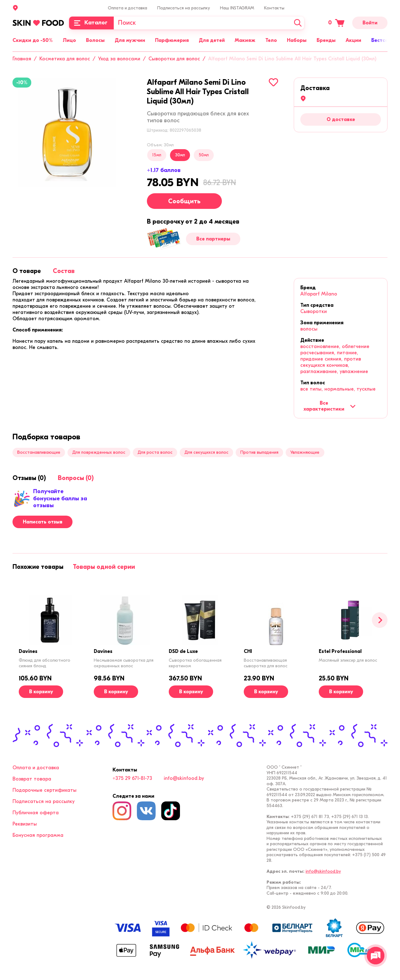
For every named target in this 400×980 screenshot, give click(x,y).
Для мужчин (130, 40)
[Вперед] (380, 620)
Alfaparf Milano (319, 294)
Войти (370, 23)
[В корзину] (41, 692)
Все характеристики (330, 406)
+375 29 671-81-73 (132, 778)
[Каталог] (91, 23)
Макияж (245, 40)
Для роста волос (155, 452)
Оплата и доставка (127, 8)
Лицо (69, 40)
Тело (271, 40)
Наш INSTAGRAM (237, 8)
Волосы (95, 40)
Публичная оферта (36, 813)
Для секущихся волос (206, 452)
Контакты (274, 8)
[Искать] (298, 23)
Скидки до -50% (33, 40)
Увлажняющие (305, 452)
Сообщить (184, 201)
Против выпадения (259, 452)
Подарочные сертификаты (45, 790)
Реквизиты (25, 824)
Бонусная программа (38, 835)
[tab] (27, 271)
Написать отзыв (43, 522)
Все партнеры (213, 239)
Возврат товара (32, 779)
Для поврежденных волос (99, 452)
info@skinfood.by (184, 778)
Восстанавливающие (39, 452)
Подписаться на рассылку (184, 8)
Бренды (326, 40)
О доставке (341, 119)
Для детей (212, 40)
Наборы (297, 40)
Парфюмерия (172, 40)
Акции (353, 40)
